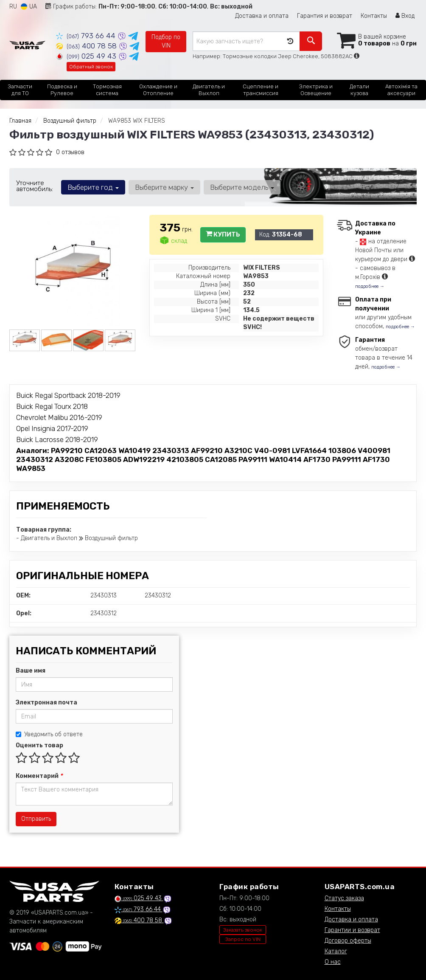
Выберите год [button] (93, 187)
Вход (405, 16)
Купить (223, 234)
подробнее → (370, 286)
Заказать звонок (243, 930)
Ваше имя (31, 671)
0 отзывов (70, 152)
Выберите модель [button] (242, 187)
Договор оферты (348, 941)
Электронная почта (46, 703)
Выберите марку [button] (164, 187)
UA (29, 7)
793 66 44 (87, 36)
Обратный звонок (91, 67)
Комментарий (39, 776)
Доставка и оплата (262, 16)
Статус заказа (344, 898)
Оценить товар (39, 745)
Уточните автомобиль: (35, 186)
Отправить (36, 819)
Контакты (374, 16)
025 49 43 (87, 56)
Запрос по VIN (243, 939)
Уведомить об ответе (49, 734)
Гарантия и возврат (325, 16)
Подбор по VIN (166, 41)
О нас (333, 962)
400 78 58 (87, 46)
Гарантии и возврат (352, 930)
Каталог (336, 951)
